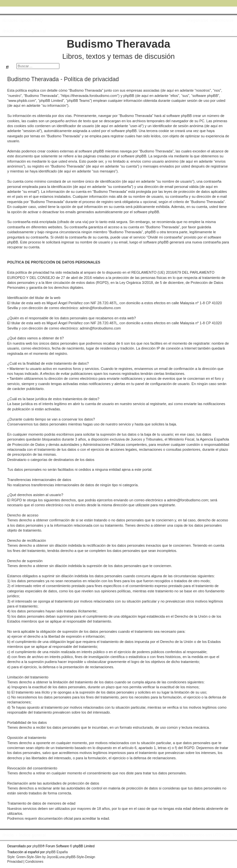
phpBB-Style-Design (80, 857)
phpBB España (57, 852)
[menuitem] (38, 20)
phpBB (37, 846)
